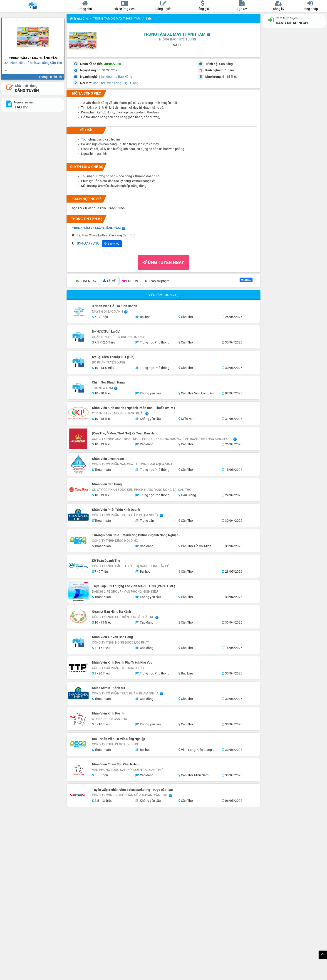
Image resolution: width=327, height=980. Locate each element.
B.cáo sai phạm (157, 282)
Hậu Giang (131, 83)
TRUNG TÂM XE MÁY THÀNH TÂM (117, 18)
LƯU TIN (130, 282)
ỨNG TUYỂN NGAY (163, 263)
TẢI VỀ (109, 282)
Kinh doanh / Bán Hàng (116, 77)
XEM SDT (88, 244)
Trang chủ (79, 18)
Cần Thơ (99, 83)
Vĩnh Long (114, 83)
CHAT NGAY (86, 282)
